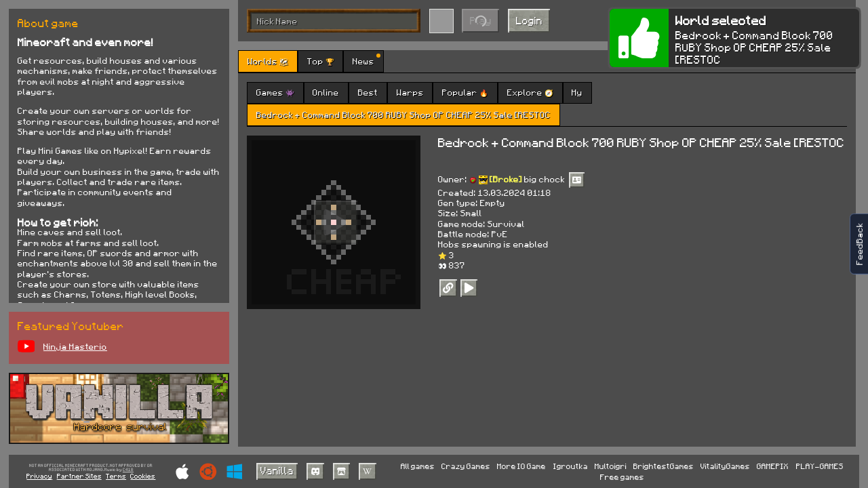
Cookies (143, 476)
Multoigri (611, 466)
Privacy (39, 476)
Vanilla (277, 470)
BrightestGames (664, 466)
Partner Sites (79, 476)
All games (418, 466)
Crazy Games (466, 466)
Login (529, 20)
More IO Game (521, 466)
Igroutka (571, 466)
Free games (622, 477)
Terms (116, 476)
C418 (128, 470)
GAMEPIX (773, 466)
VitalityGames (725, 466)
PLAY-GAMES (820, 466)
